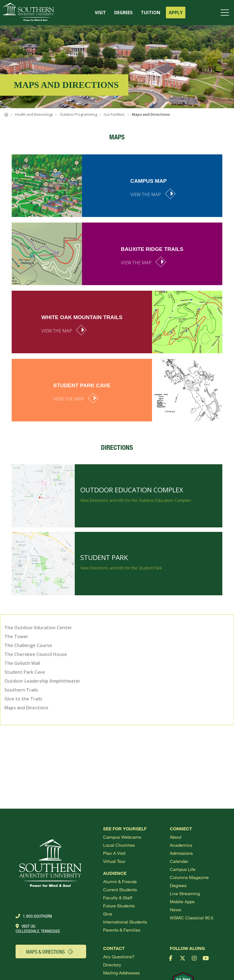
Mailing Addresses (121, 973)
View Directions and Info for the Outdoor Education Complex (136, 504)
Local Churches (119, 845)
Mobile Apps (182, 901)
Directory (112, 965)
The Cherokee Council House (36, 654)
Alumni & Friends (120, 881)
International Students (125, 922)
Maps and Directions (26, 708)
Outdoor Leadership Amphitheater (42, 681)
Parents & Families (122, 930)
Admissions (181, 853)
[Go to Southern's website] (28, 13)
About (176, 837)
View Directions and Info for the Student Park (121, 572)
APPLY (176, 13)
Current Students (120, 889)
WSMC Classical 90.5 (192, 918)
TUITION (151, 13)
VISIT (100, 13)
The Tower (16, 636)
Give (108, 914)
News (175, 909)
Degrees (178, 885)
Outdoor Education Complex (132, 494)
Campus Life (183, 869)
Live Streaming (185, 893)
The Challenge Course (28, 645)
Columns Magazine (189, 877)
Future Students (119, 906)
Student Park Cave (25, 672)
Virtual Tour (114, 861)
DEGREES (123, 13)
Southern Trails (21, 690)
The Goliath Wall (22, 663)
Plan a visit (114, 853)
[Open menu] (226, 13)
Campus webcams (122, 837)
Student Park (104, 561)
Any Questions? (119, 956)
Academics (181, 845)
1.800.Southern (34, 916)
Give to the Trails (23, 699)
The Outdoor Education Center (38, 628)
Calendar (179, 861)
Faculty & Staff (118, 898)
